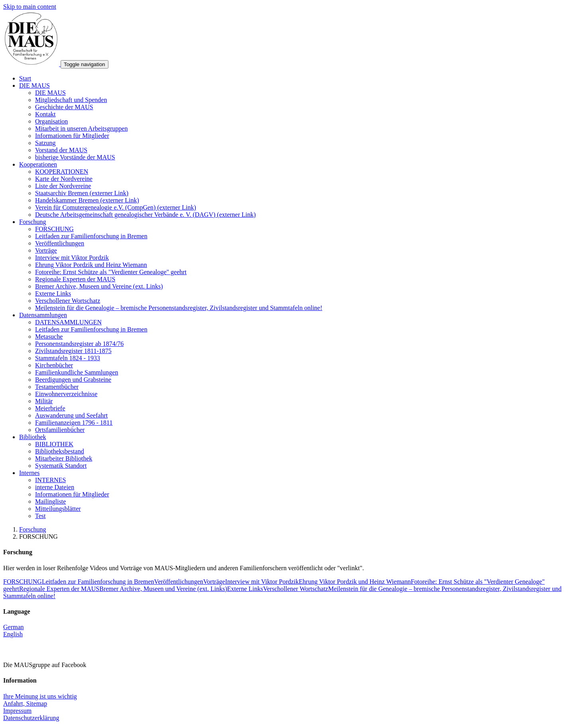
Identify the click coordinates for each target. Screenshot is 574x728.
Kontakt (45, 114)
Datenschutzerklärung (31, 718)
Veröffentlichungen (60, 243)
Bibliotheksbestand (60, 451)
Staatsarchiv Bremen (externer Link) (82, 193)
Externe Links (53, 293)
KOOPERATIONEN (62, 172)
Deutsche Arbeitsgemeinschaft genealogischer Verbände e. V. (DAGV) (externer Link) (145, 215)
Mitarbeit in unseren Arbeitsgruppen (81, 129)
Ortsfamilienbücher (60, 430)
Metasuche (49, 337)
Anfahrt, (15, 703)
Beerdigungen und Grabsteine (73, 380)
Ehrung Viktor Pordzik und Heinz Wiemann (91, 265)
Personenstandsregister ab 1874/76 (79, 344)
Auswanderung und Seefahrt (71, 415)
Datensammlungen (43, 315)
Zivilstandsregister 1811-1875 (73, 351)
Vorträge (46, 250)
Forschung (33, 222)
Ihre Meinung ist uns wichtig (40, 696)
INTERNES (50, 480)
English (13, 634)
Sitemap (37, 703)
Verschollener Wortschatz (68, 301)
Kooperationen (38, 164)
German (14, 627)
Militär (44, 401)
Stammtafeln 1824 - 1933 (68, 358)
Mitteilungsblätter (58, 509)
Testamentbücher (57, 387)
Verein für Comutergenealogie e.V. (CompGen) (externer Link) (116, 207)
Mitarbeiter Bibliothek (64, 458)
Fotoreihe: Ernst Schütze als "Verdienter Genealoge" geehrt (111, 272)
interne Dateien (55, 487)
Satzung (45, 143)
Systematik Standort (61, 466)
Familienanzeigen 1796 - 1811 (74, 423)
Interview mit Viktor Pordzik (72, 258)
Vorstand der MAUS (61, 150)
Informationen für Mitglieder (72, 136)
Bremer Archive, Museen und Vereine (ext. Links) (99, 286)
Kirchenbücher (54, 365)
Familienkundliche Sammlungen (77, 372)
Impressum (17, 711)
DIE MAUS (34, 85)
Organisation (51, 121)
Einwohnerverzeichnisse (66, 394)
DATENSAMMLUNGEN (68, 322)
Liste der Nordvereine (63, 186)
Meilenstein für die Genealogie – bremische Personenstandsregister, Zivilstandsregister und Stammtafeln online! (179, 308)
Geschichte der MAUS (64, 107)
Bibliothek (33, 437)
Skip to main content (30, 7)
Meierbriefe (50, 408)
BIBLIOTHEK (54, 444)
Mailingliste (50, 501)
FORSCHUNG (54, 229)
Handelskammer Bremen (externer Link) (87, 200)
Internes (29, 473)
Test (40, 516)
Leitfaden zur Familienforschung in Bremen (91, 236)
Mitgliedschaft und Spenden (71, 100)
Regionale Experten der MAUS (75, 279)
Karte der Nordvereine (64, 179)
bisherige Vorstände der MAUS (75, 157)
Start (25, 78)
